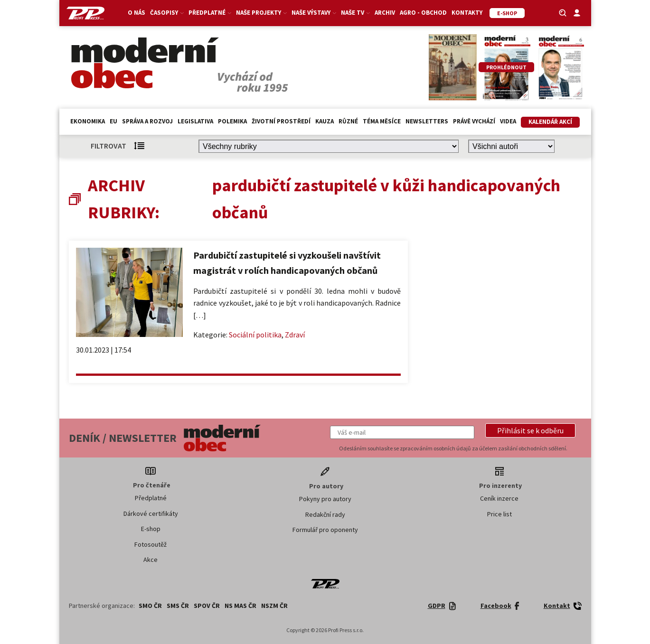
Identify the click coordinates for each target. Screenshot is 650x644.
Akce (151, 560)
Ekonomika (88, 121)
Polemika (232, 121)
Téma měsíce (382, 121)
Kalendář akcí (550, 122)
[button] (530, 430)
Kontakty (467, 13)
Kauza (325, 121)
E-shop (151, 529)
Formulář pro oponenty (325, 530)
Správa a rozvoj (147, 121)
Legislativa (195, 121)
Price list (499, 514)
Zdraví (295, 335)
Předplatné (210, 13)
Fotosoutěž (151, 544)
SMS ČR (178, 606)
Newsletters (427, 121)
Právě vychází (474, 121)
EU (113, 121)
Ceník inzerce (499, 498)
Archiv (385, 13)
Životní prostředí (281, 121)
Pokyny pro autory (325, 499)
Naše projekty (261, 13)
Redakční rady (325, 514)
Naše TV (355, 13)
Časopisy (167, 13)
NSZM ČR (274, 606)
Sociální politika (255, 335)
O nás (137, 13)
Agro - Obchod (423, 13)
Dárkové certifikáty (151, 513)
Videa (508, 121)
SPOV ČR (207, 606)
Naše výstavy (314, 13)
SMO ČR (150, 606)
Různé (348, 121)
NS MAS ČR (240, 606)
